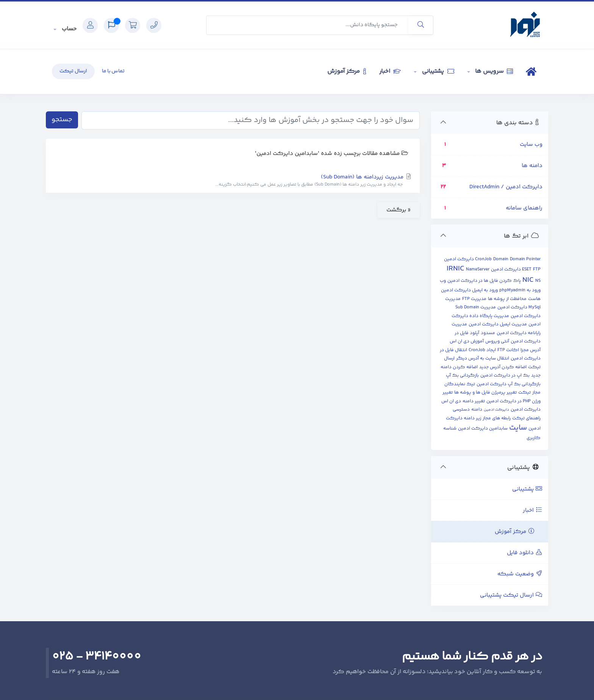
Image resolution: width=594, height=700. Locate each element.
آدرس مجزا (531, 350)
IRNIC (456, 269)
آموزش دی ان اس (467, 341)
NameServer (478, 270)
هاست (534, 299)
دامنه (477, 410)
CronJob (483, 259)
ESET (527, 270)
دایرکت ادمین (496, 410)
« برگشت (399, 210)
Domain (501, 259)
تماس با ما (113, 71)
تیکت (524, 393)
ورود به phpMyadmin (520, 290)
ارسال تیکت (73, 71)
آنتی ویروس (497, 341)
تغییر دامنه (474, 401)
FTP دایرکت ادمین (516, 270)
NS (538, 281)
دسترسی (461, 410)
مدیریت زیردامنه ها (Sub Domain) (233, 181)
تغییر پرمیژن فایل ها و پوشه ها (485, 393)
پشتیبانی (437, 71)
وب (443, 281)
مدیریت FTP (474, 299)
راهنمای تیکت (526, 418)
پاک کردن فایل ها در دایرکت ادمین (484, 281)
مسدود (488, 333)
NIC (528, 280)
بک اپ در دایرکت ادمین (505, 376)
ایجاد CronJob (482, 350)
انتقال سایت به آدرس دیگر (483, 359)
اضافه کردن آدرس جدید (503, 367)
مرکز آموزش (347, 71)
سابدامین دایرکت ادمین (483, 429)
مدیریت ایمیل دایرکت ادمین (498, 324)
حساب (68, 29)
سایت (518, 428)
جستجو (62, 120)
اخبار (390, 71)
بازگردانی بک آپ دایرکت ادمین (509, 384)
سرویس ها (494, 71)
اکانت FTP (508, 350)
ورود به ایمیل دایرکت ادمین (469, 290)
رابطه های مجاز (497, 418)
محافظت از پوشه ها (507, 299)
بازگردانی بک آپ (462, 376)
